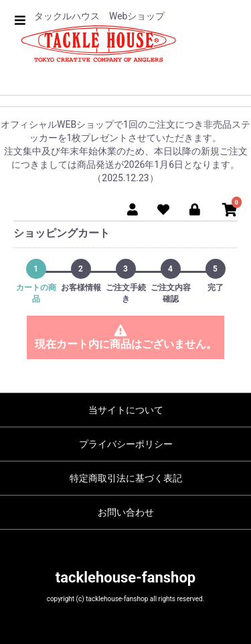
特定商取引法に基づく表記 (126, 478)
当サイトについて (126, 410)
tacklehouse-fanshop (125, 577)
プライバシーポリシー (126, 444)
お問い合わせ (126, 512)
